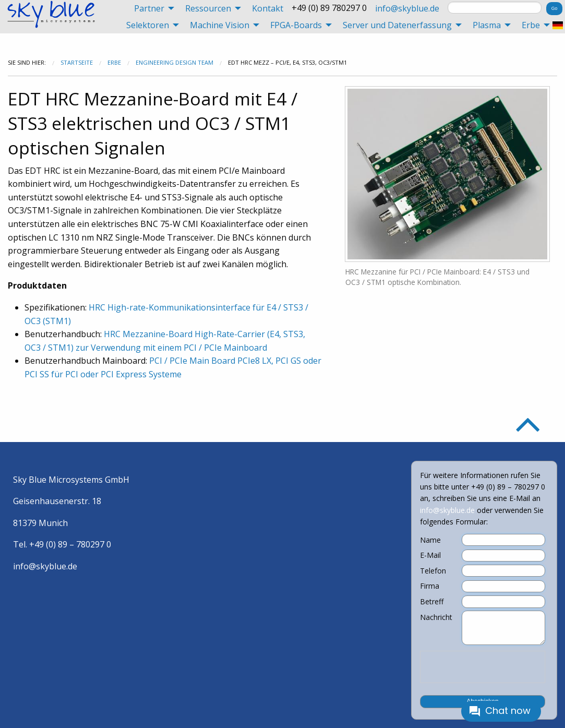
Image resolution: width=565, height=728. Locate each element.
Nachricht (436, 617)
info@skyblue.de (407, 8)
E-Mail (430, 555)
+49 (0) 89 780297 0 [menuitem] (329, 8)
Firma (430, 586)
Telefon (433, 571)
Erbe (114, 62)
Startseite (77, 62)
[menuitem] (151, 8)
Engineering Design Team (175, 62)
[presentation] (483, 667)
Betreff (432, 602)
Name (430, 540)
